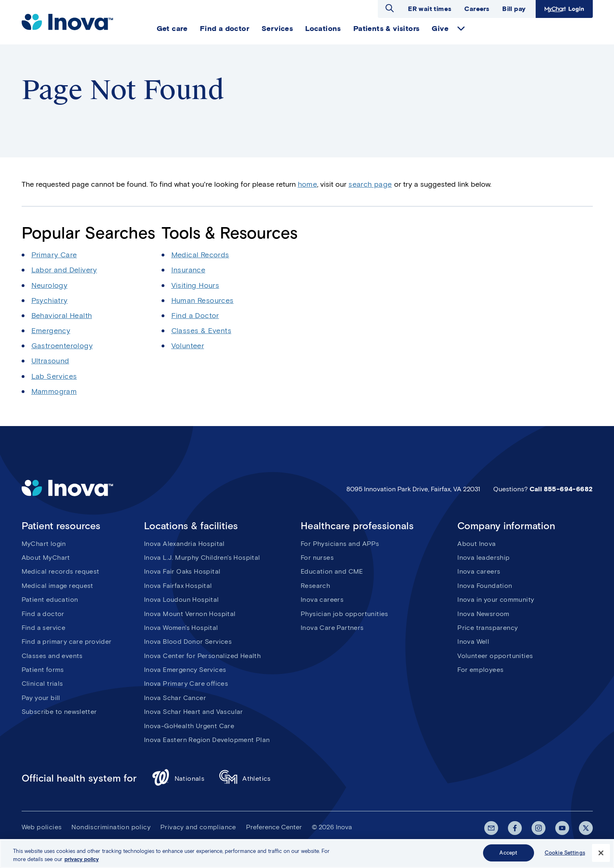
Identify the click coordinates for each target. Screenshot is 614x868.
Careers (477, 9)
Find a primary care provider (67, 642)
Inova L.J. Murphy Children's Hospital (202, 558)
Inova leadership (483, 558)
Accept (508, 856)
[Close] (601, 855)
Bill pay (514, 9)
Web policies (42, 827)
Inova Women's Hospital (181, 628)
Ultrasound (50, 361)
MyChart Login (564, 9)
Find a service (44, 628)
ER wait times (430, 9)
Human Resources (203, 300)
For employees (480, 670)
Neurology (50, 285)
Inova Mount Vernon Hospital (190, 614)
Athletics (245, 779)
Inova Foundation (485, 586)
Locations (323, 29)
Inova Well (473, 642)
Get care (172, 29)
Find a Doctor (195, 316)
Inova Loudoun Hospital (182, 600)
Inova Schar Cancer (175, 698)
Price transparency (488, 628)
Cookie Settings (565, 856)
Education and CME (332, 571)
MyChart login (44, 544)
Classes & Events (201, 331)
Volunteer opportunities (495, 656)
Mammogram (54, 391)
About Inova (477, 544)
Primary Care (54, 255)
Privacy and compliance (198, 827)
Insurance (188, 270)
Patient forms (43, 670)
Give (440, 29)
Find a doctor (225, 29)
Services (277, 29)
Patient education (50, 600)
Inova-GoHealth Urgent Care (189, 726)
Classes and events (52, 656)
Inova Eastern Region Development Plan (207, 740)
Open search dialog (390, 8)
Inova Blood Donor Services (188, 642)
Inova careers (322, 600)
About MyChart (46, 558)
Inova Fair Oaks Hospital (182, 571)
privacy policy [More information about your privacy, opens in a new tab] (82, 862)
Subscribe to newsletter (59, 712)
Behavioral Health (62, 316)
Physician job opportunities (345, 614)
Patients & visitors (387, 29)
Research (315, 586)
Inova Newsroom (483, 614)
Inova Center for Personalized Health (202, 656)
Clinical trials (42, 684)
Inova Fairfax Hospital (178, 586)
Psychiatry (50, 300)
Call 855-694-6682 (561, 489)
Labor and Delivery (64, 270)
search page (370, 184)
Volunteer (188, 346)
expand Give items (461, 29)
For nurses (317, 558)
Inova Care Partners (332, 628)
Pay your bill (41, 698)
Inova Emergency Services (185, 670)
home (308, 184)
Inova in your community (496, 600)
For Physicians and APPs (340, 544)
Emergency (51, 331)
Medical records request (61, 571)
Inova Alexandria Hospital (184, 544)
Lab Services (54, 376)
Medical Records (200, 255)
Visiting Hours (195, 285)
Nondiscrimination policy (111, 827)
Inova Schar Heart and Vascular (194, 712)
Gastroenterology (62, 346)
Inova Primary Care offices (186, 684)
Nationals (178, 779)
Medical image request (58, 586)
